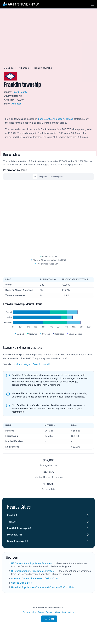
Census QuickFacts (22, 584)
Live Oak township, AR (19, 529)
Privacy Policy (29, 613)
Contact (49, 613)
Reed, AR (12, 516)
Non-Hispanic (57, 176)
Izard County (20, 92)
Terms (41, 613)
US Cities (9, 68)
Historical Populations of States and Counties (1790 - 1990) (43, 588)
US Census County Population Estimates (33, 572)
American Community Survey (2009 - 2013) (35, 579)
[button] (92, 4)
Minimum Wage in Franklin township (32, 365)
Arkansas (24, 68)
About (58, 613)
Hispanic (43, 176)
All (35, 176)
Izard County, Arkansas (50, 119)
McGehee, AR (14, 536)
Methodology (68, 613)
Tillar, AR (12, 523)
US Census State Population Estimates (32, 564)
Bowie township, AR (18, 542)
